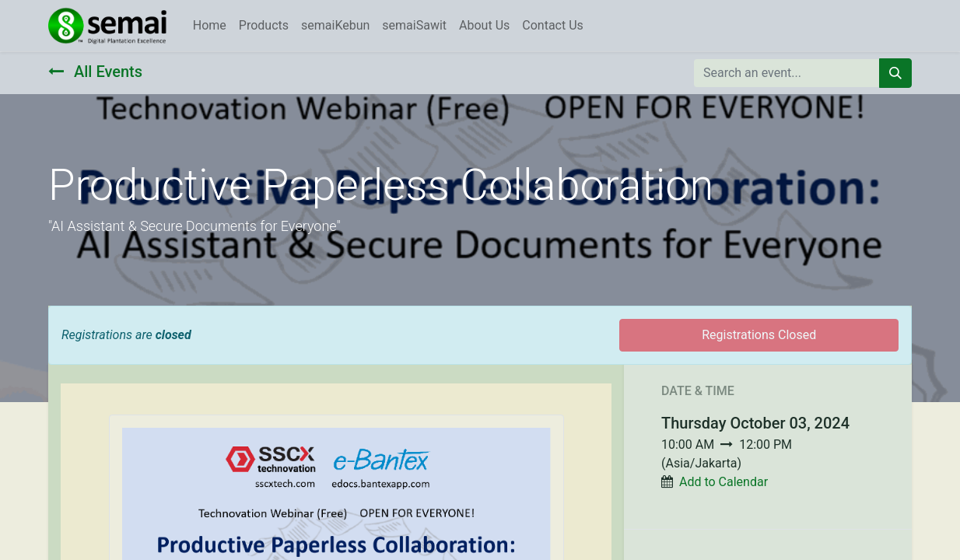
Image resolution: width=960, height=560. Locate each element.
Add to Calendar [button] (724, 482)
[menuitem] (210, 26)
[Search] (895, 73)
